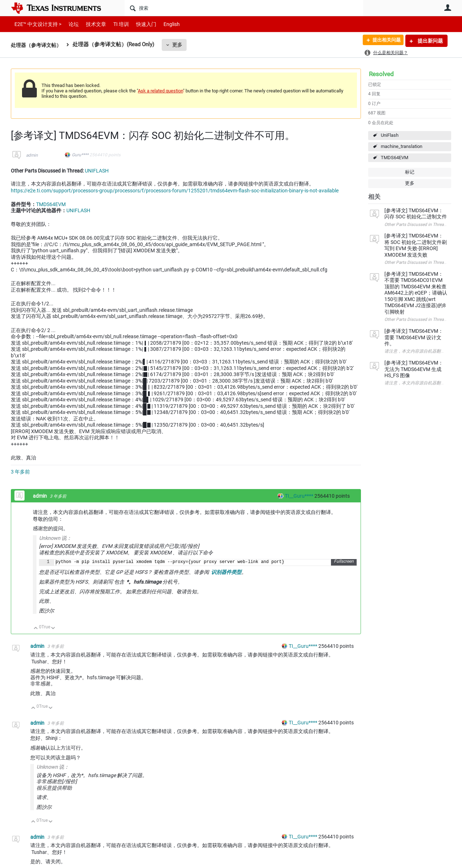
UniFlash (390, 135)
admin (32, 155)
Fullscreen (344, 562)
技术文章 (91, 24)
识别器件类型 (226, 572)
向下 (53, 629)
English (163, 24)
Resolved (381, 74)
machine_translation (402, 146)
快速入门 (139, 24)
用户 (448, 8)
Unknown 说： (53, 767)
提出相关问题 (384, 41)
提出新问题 (430, 41)
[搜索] (244, 8)
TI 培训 (115, 24)
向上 (36, 629)
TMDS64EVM (395, 158)
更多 (181, 45)
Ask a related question (160, 91)
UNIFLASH (97, 171)
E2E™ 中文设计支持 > (36, 24)
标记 (410, 172)
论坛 (70, 24)
